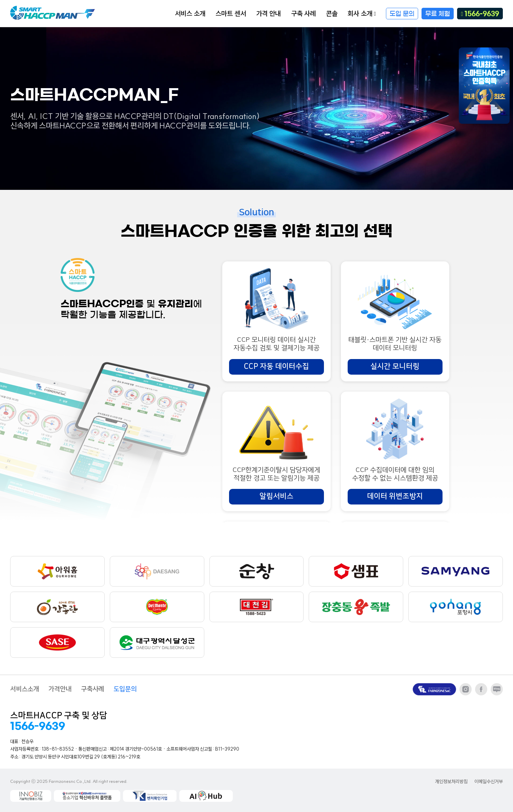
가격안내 (60, 689)
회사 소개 (362, 14)
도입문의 (125, 689)
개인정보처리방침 (451, 782)
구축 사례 (303, 14)
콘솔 (332, 14)
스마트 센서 (231, 14)
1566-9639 (480, 14)
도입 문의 (402, 14)
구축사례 (93, 689)
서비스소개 (25, 689)
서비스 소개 (190, 14)
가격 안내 (269, 14)
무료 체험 (438, 14)
